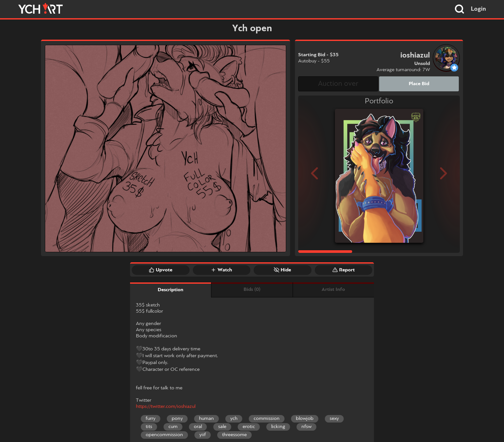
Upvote (161, 270)
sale (222, 427)
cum (173, 427)
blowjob (305, 419)
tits (149, 427)
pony (177, 419)
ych (234, 419)
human (206, 419)
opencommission (164, 435)
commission (267, 419)
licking (278, 427)
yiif (203, 435)
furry (151, 419)
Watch (221, 270)
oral (198, 427)
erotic (249, 427)
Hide (282, 270)
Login (478, 9)
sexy (334, 419)
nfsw (306, 427)
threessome (234, 435)
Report (344, 270)
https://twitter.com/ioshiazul (166, 407)
